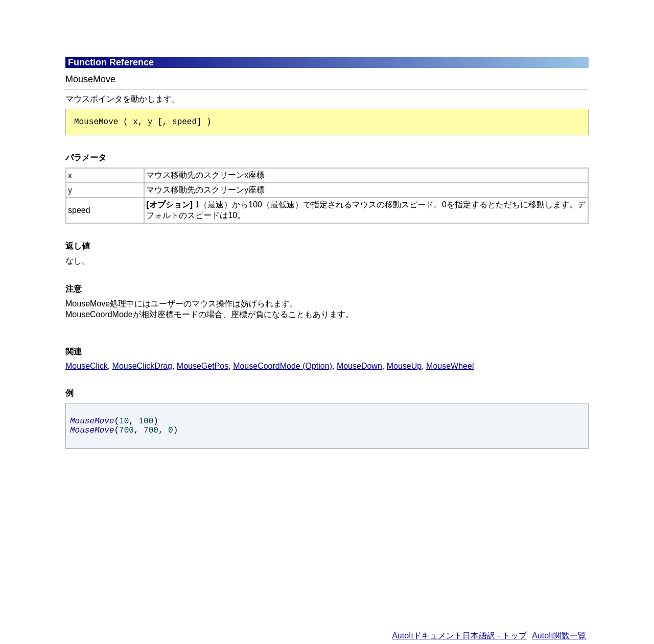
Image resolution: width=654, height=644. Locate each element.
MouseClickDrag (142, 366)
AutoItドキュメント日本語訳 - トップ (459, 636)
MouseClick (87, 366)
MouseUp (404, 366)
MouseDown (359, 366)
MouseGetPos (203, 366)
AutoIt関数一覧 (559, 636)
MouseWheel (450, 366)
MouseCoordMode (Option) (283, 366)
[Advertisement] (313, 28)
